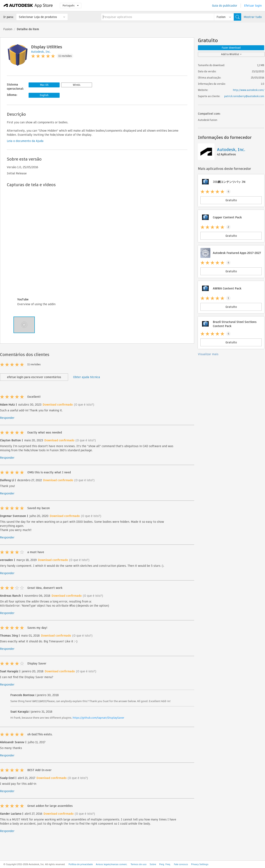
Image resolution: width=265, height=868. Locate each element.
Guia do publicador (225, 6)
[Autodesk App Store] (28, 6)
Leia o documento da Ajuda (25, 141)
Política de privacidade (81, 864)
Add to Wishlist (231, 54)
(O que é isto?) (84, 405)
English (44, 95)
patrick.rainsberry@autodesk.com (244, 96)
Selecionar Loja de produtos (38, 17)
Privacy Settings (200, 864)
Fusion (8, 29)
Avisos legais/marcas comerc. (112, 864)
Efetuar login (253, 6)
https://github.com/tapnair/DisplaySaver (98, 718)
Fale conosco (181, 864)
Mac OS (44, 85)
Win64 (77, 85)
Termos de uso (139, 864)
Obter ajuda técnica (87, 377)
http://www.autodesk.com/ (249, 90)
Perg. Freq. (165, 864)
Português (71, 5)
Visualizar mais (208, 354)
